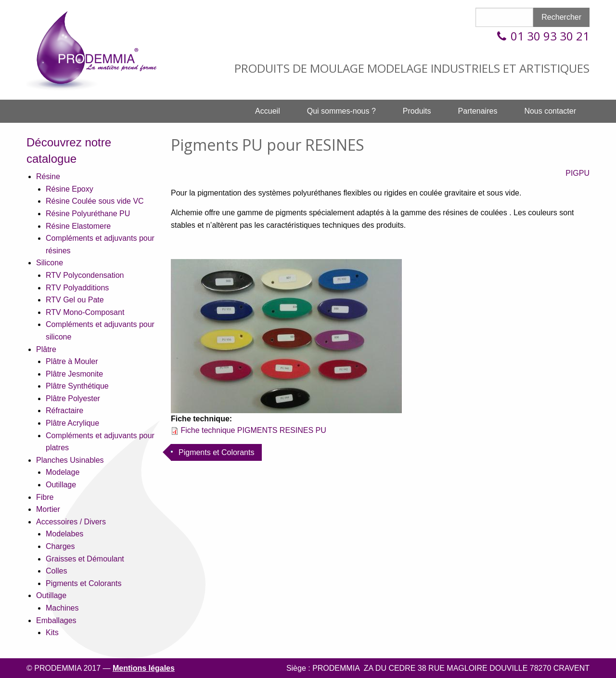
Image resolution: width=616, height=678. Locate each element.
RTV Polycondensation (85, 275)
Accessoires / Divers (71, 522)
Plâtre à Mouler (72, 361)
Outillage (61, 485)
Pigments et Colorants (83, 583)
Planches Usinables (70, 460)
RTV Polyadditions (77, 288)
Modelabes (64, 534)
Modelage (63, 472)
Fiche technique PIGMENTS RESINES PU (253, 430)
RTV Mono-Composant (85, 312)
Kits (52, 632)
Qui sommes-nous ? (341, 111)
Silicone (50, 263)
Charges (60, 546)
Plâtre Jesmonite (74, 374)
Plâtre (46, 349)
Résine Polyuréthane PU (88, 214)
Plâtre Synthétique (77, 386)
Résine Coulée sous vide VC (95, 201)
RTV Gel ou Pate (75, 300)
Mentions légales (144, 668)
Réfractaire (64, 411)
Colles (56, 571)
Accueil (268, 111)
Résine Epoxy (70, 189)
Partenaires (478, 111)
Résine (48, 176)
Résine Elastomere (78, 226)
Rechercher (561, 17)
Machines (62, 608)
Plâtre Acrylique (72, 423)
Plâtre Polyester (73, 398)
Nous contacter (550, 111)
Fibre (45, 497)
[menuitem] (268, 111)
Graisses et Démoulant (85, 559)
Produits (417, 111)
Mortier (48, 509)
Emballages (56, 620)
